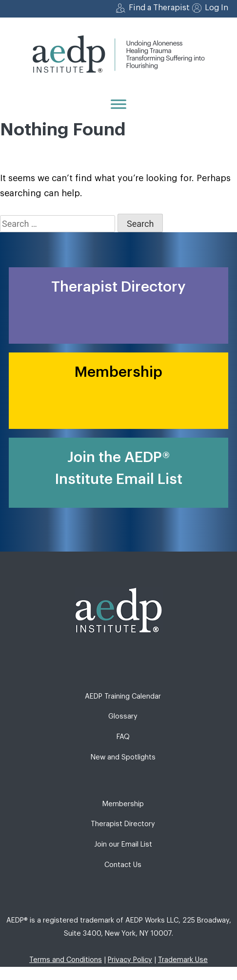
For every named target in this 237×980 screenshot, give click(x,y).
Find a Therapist (159, 8)
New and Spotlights (123, 757)
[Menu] (118, 104)
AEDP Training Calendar (123, 696)
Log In (217, 8)
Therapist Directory (123, 824)
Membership (123, 804)
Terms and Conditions (66, 960)
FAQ (123, 737)
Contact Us (123, 865)
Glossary (123, 716)
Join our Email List (123, 844)
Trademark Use (183, 960)
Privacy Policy (130, 960)
